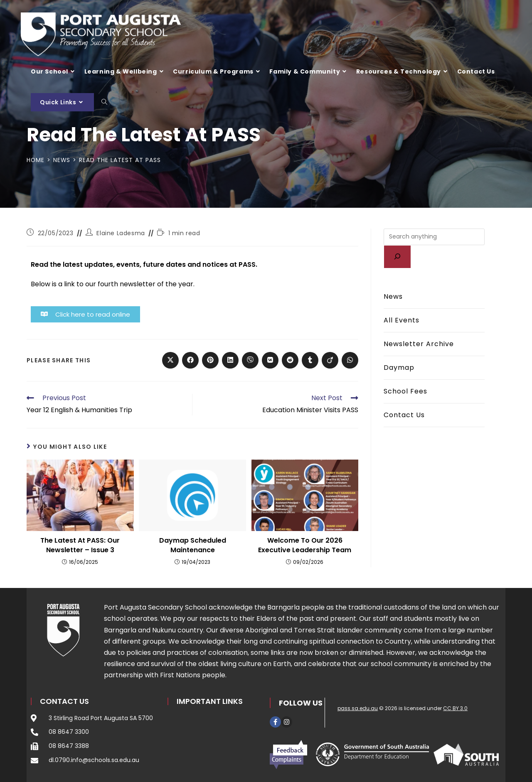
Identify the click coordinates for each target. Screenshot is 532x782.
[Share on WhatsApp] (350, 360)
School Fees (405, 391)
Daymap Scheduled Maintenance (193, 545)
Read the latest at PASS (121, 160)
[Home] (36, 160)
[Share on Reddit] (290, 360)
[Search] (397, 257)
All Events (401, 320)
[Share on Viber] (250, 360)
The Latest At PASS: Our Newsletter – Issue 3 (80, 545)
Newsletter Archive (419, 344)
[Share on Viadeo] (330, 360)
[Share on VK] (270, 360)
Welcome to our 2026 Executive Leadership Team (305, 545)
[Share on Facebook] (190, 360)
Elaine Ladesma (121, 233)
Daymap (399, 368)
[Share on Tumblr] (310, 360)
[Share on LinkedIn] (230, 360)
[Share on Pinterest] (210, 360)
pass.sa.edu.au (358, 708)
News (393, 296)
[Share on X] (170, 360)
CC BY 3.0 (455, 708)
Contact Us (404, 415)
